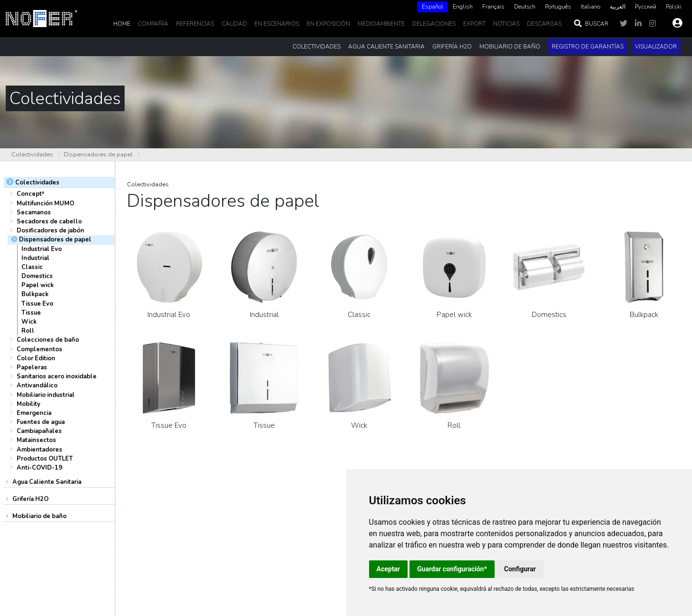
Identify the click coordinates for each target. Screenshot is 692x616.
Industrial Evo (42, 249)
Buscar (591, 24)
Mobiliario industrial (46, 395)
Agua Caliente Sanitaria (47, 482)
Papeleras (32, 367)
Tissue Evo (37, 304)
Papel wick (38, 285)
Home (122, 24)
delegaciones (434, 24)
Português (558, 7)
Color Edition (36, 358)
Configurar (520, 569)
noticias (506, 24)
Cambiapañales (39, 431)
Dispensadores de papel (98, 154)
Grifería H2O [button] (452, 47)
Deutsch (525, 7)
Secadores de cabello (49, 221)
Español (433, 7)
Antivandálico (37, 385)
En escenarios (277, 24)
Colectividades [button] (317, 47)
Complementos (39, 349)
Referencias (195, 24)
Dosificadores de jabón (50, 231)
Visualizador (656, 47)
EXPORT (474, 24)
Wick (29, 322)
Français (493, 7)
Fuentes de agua (41, 422)
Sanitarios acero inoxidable (57, 376)
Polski (674, 7)
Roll (28, 331)
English (463, 7)
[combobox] (433, 7)
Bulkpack (35, 294)
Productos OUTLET (45, 459)
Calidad (234, 24)
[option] (463, 7)
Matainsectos (36, 440)
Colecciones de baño (48, 340)
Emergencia (34, 413)
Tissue (31, 313)
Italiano (590, 7)
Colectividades (32, 154)
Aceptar (389, 569)
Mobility (29, 404)
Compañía (153, 24)
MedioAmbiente (381, 24)
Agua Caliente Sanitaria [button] (386, 47)
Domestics (37, 276)
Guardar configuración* (452, 569)
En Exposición (328, 24)
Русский (646, 7)
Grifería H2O (30, 499)
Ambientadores (39, 450)
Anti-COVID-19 (39, 468)
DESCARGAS (544, 24)
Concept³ (30, 194)
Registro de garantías (588, 47)
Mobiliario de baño (39, 516)
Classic (32, 267)
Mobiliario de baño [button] (510, 47)
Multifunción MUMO (45, 203)
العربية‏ (618, 7)
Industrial (35, 258)
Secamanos (34, 212)
